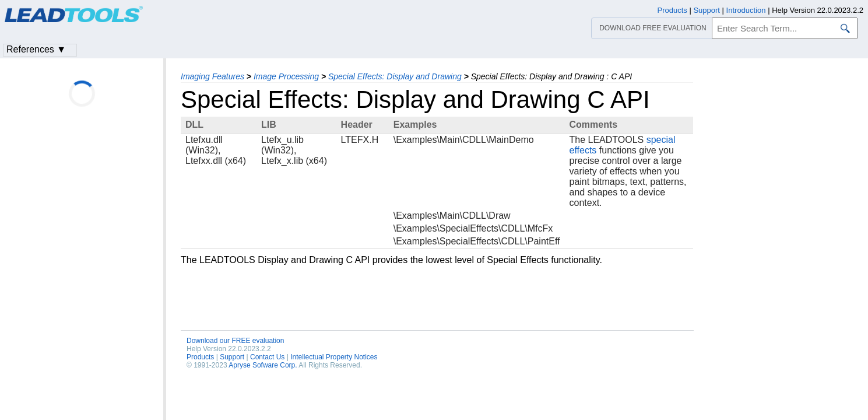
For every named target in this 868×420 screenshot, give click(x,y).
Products (200, 357)
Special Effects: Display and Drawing (395, 76)
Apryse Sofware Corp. (263, 365)
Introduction (746, 10)
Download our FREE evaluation (235, 341)
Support (232, 357)
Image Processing (286, 76)
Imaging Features (212, 76)
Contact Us (267, 357)
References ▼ (36, 49)
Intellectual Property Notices (334, 357)
